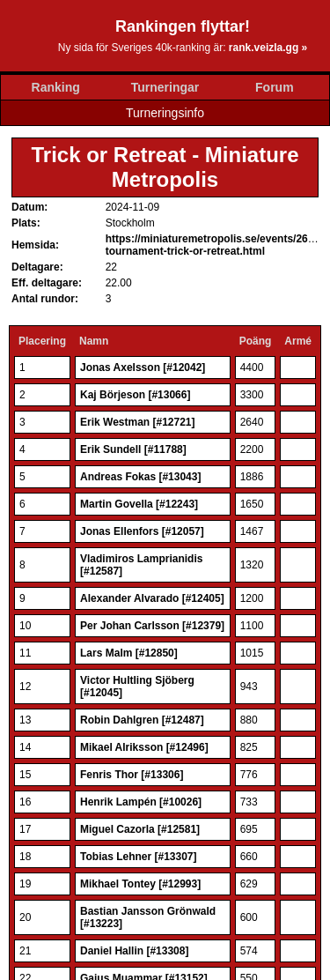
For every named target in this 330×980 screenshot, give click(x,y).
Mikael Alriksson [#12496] (144, 747)
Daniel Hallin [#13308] (134, 951)
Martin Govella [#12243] (139, 504)
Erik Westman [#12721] (138, 422)
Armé (298, 341)
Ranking (56, 87)
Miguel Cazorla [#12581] (140, 829)
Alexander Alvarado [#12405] (152, 598)
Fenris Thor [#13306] (132, 775)
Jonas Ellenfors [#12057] (142, 531)
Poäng (256, 341)
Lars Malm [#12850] (129, 653)
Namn (94, 341)
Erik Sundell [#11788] (133, 449)
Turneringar (165, 87)
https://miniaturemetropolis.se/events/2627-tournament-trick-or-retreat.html (214, 245)
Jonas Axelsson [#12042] (143, 367)
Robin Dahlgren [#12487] (142, 720)
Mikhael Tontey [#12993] (140, 884)
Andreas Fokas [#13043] (140, 477)
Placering (42, 341)
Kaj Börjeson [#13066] (135, 395)
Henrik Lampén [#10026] (141, 802)
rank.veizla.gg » (268, 48)
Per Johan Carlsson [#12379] (152, 626)
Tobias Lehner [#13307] (139, 857)
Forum (275, 87)
